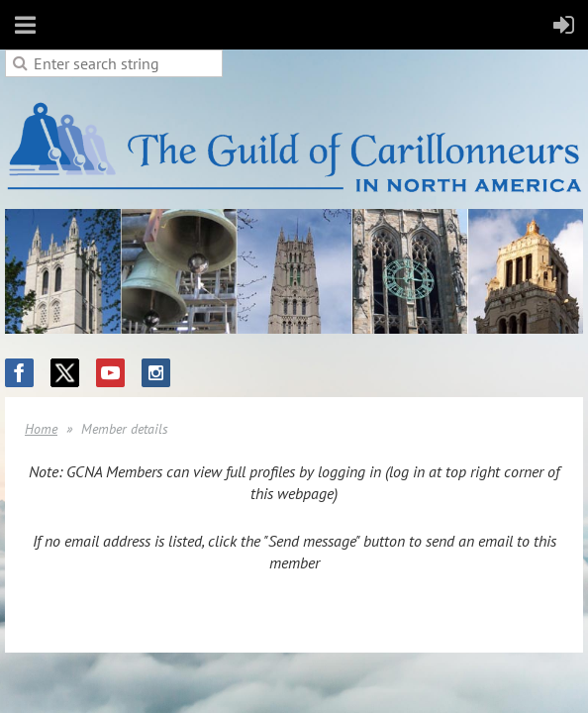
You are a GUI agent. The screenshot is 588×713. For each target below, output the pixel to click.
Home (41, 429)
